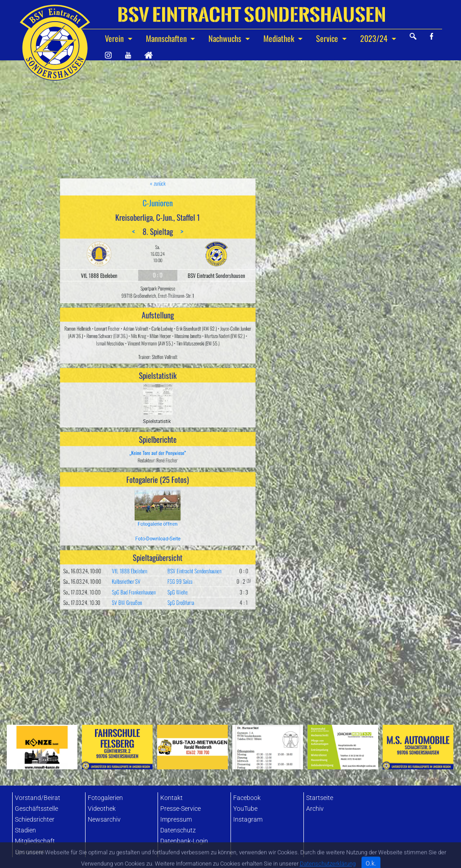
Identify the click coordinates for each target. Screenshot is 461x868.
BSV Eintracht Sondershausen (177, 490)
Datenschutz (178, 830)
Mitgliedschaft (35, 841)
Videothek (102, 809)
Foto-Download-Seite (158, 473)
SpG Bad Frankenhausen (145, 501)
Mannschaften (167, 38)
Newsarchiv (104, 820)
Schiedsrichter (35, 820)
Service (328, 38)
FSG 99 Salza (170, 496)
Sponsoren (30, 852)
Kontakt (172, 798)
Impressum (176, 820)
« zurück (158, 282)
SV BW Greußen (141, 507)
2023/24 (375, 38)
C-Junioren (158, 292)
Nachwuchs (226, 38)
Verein (115, 38)
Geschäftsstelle (36, 809)
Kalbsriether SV (141, 496)
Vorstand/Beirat (38, 798)
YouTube (245, 809)
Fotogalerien (105, 798)
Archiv (315, 809)
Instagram (248, 820)
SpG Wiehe (168, 501)
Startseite (320, 798)
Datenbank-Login (184, 841)
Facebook (247, 798)
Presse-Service (181, 809)
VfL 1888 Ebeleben (143, 490)
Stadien (25, 830)
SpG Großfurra (170, 507)
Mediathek (280, 38)
